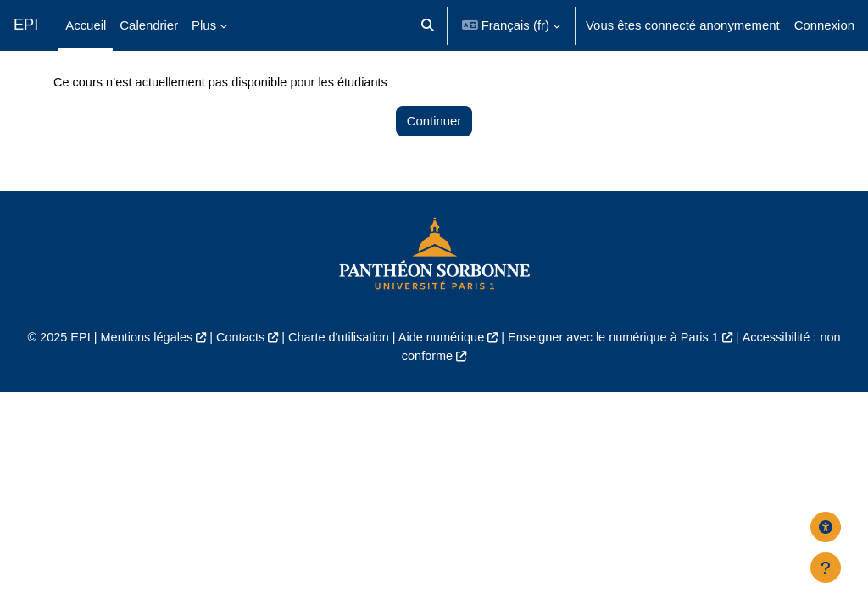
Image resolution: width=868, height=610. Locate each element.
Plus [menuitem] (204, 25)
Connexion (824, 25)
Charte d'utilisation (336, 377)
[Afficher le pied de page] (826, 568)
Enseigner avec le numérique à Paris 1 (618, 377)
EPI (26, 25)
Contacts (235, 377)
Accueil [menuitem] (86, 25)
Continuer (434, 161)
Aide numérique (442, 377)
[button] (428, 25)
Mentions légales (139, 377)
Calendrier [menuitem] (149, 25)
